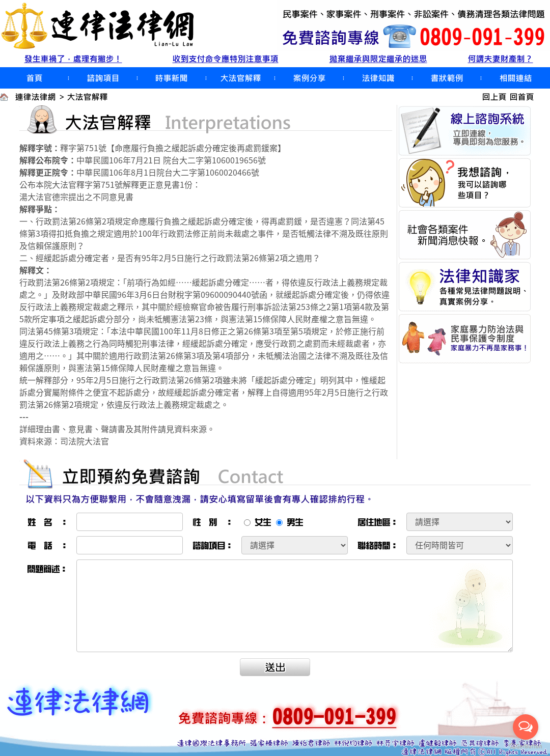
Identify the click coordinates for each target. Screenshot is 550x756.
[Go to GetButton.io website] (526, 746)
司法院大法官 (85, 441)
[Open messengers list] (526, 727)
